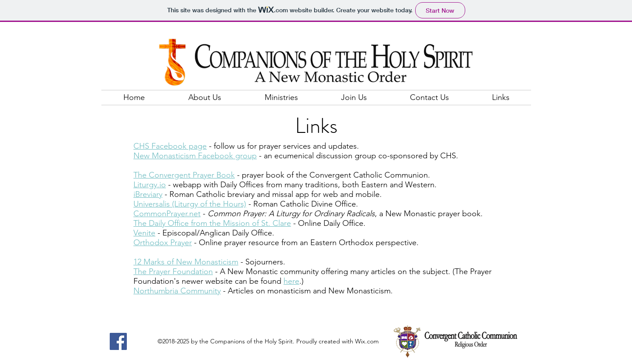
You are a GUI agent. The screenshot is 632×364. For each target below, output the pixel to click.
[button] (205, 98)
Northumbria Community (177, 291)
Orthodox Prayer (163, 243)
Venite (144, 233)
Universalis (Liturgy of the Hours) (190, 204)
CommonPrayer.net (167, 214)
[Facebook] (118, 341)
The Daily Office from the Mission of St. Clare (212, 223)
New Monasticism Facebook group (195, 156)
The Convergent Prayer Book (184, 175)
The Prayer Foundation (173, 271)
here (291, 281)
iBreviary (148, 194)
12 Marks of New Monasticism (186, 262)
